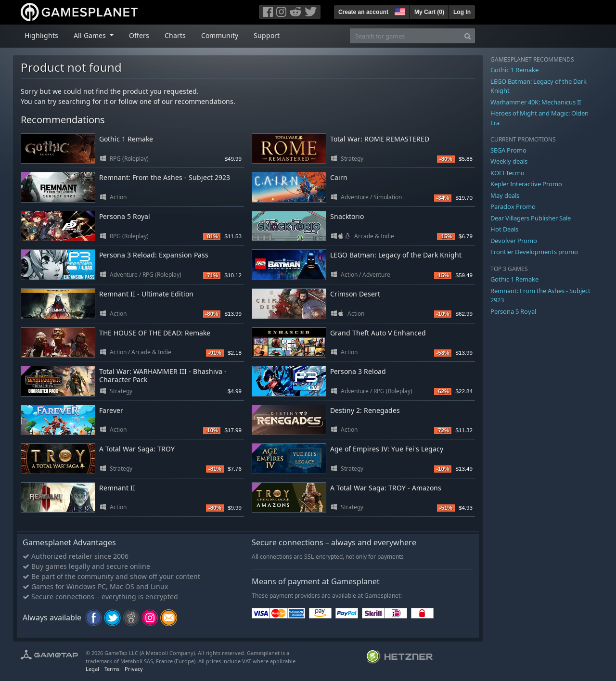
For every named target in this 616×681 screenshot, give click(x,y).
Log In (462, 12)
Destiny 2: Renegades (365, 410)
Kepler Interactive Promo (526, 184)
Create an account (363, 12)
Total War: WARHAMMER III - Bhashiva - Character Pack (163, 375)
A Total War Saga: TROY (137, 449)
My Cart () (429, 12)
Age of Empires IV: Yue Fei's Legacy (387, 449)
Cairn (339, 177)
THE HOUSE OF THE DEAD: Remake (155, 333)
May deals (505, 195)
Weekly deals (509, 161)
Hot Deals (504, 229)
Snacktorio (347, 216)
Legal (92, 669)
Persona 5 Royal (125, 216)
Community (220, 35)
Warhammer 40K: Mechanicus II (536, 102)
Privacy (134, 669)
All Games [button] (91, 35)
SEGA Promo (508, 150)
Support (267, 35)
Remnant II (117, 488)
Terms (112, 669)
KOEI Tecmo (507, 173)
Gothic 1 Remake (126, 139)
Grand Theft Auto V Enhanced (378, 333)
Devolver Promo (514, 241)
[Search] (468, 36)
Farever (111, 410)
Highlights (41, 35)
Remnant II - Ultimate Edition (146, 294)
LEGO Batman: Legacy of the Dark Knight (396, 255)
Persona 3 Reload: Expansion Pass (154, 255)
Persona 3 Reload (358, 371)
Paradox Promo (513, 206)
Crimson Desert (355, 294)
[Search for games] (405, 36)
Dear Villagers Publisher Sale (531, 218)
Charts (175, 35)
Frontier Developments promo (534, 252)
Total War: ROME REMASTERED (380, 139)
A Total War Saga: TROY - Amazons (386, 488)
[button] (399, 11)
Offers (139, 35)
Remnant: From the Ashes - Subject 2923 (165, 177)
